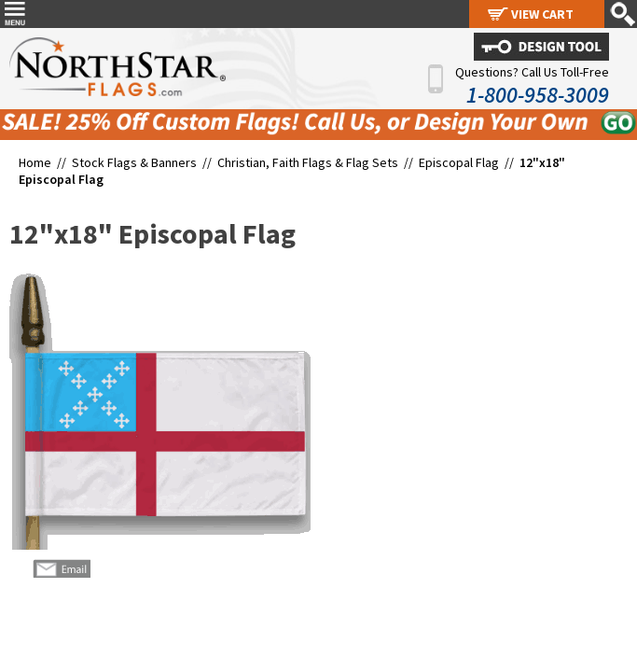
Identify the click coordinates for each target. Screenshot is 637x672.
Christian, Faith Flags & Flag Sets (308, 162)
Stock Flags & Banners (134, 162)
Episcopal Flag (459, 162)
